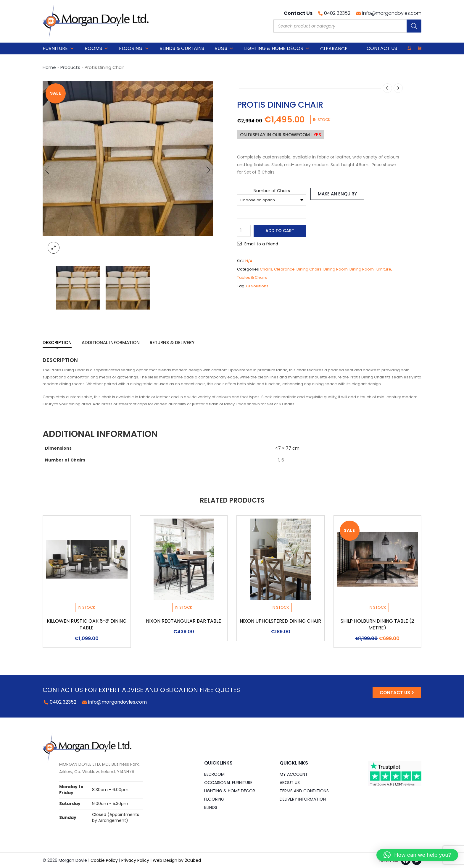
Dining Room (336, 269)
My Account (294, 774)
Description (57, 342)
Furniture (58, 48)
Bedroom (214, 774)
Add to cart (280, 231)
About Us (290, 783)
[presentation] (47, 170)
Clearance (284, 269)
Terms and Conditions (304, 791)
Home (49, 67)
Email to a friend (261, 244)
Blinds (211, 807)
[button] (417, 855)
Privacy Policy (135, 860)
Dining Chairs (309, 269)
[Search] (414, 26)
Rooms (97, 48)
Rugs (224, 48)
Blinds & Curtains (182, 48)
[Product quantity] (244, 231)
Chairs (266, 269)
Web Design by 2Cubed (177, 860)
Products (70, 67)
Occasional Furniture (228, 783)
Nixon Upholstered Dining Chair (280, 621)
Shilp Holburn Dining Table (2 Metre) (377, 624)
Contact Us (382, 48)
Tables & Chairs (252, 277)
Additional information (111, 342)
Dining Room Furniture (370, 269)
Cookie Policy (104, 860)
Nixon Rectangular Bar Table (183, 621)
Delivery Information (303, 799)
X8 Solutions (257, 286)
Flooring (134, 48)
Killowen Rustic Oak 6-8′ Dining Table (87, 624)
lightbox (54, 248)
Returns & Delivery (172, 342)
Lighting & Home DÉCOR (277, 48)
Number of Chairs (272, 191)
